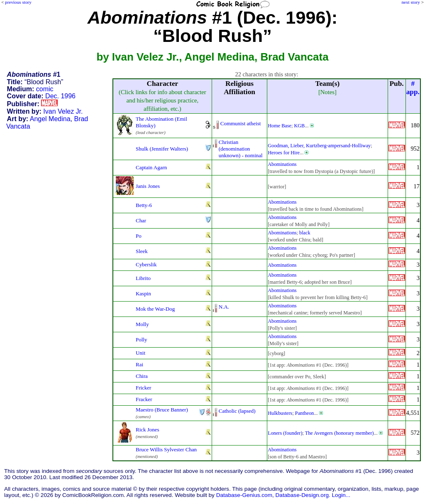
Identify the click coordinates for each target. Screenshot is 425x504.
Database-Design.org (302, 495)
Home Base (280, 126)
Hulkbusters (280, 413)
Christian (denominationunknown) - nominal (241, 149)
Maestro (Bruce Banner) (162, 410)
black (305, 233)
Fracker (144, 399)
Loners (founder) (285, 433)
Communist (233, 123)
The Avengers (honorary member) (340, 433)
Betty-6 (144, 205)
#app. (413, 88)
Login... (341, 495)
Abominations (282, 164)
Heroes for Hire (284, 153)
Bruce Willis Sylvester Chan (166, 449)
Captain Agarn (151, 167)
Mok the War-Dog (155, 309)
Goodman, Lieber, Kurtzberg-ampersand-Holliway (319, 146)
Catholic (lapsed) (237, 411)
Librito (143, 278)
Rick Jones (148, 430)
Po (139, 236)
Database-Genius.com (244, 495)
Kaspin (143, 293)
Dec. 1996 (60, 96)
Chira (142, 376)
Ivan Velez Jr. (63, 111)
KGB (299, 126)
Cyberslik (146, 264)
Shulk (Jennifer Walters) (162, 149)
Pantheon (305, 413)
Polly (141, 340)
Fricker (143, 388)
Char (141, 220)
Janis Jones (148, 186)
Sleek (142, 251)
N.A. (224, 307)
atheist (254, 123)
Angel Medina (50, 119)
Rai (139, 364)
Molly (142, 324)
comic (45, 89)
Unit (140, 353)
